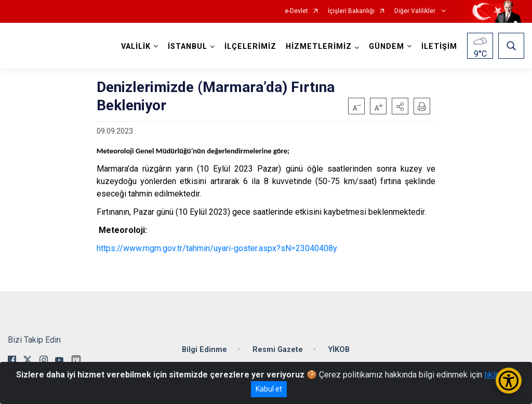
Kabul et (269, 389)
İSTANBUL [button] (188, 47)
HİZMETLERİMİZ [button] (319, 47)
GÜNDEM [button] (387, 47)
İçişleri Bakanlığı (351, 11)
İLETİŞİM (439, 47)
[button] (400, 106)
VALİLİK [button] (136, 47)
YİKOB (339, 350)
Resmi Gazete (278, 350)
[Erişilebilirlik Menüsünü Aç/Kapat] (509, 381)
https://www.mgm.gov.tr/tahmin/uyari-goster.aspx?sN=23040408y (217, 248)
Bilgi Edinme (204, 350)
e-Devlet (296, 11)
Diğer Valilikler (416, 11)
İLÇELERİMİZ (250, 47)
